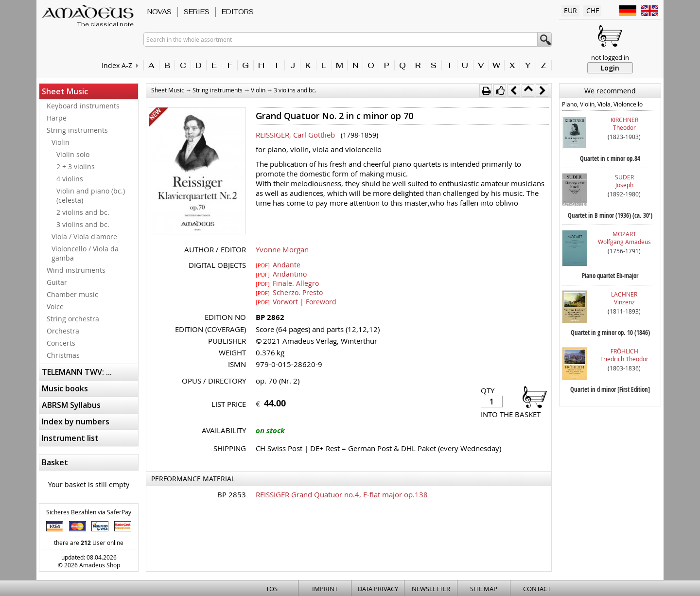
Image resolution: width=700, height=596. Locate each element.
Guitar (57, 282)
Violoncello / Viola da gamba (85, 253)
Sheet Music (65, 91)
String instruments (77, 130)
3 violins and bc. (83, 224)
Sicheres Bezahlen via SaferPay (89, 512)
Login (610, 68)
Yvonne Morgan (282, 249)
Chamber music (72, 294)
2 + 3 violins (76, 167)
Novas (159, 12)
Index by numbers (76, 421)
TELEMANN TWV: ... (77, 372)
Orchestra (63, 331)
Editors (238, 12)
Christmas (63, 355)
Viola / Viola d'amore (84, 237)
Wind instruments (76, 270)
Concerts (61, 343)
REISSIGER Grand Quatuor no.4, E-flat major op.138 (342, 494)
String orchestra (73, 319)
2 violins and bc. (83, 212)
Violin (61, 142)
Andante (278, 264)
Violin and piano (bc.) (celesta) (91, 195)
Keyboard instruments (83, 106)
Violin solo (73, 154)
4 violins (70, 179)
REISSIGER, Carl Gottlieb (295, 135)
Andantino (281, 274)
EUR (570, 10)
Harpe (57, 118)
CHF (593, 10)
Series (197, 12)
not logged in (610, 57)
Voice (55, 307)
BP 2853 (232, 494)
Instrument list (70, 438)
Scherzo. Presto (289, 292)
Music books (65, 388)
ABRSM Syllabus (71, 405)
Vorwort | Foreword (296, 301)
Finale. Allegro (287, 283)
